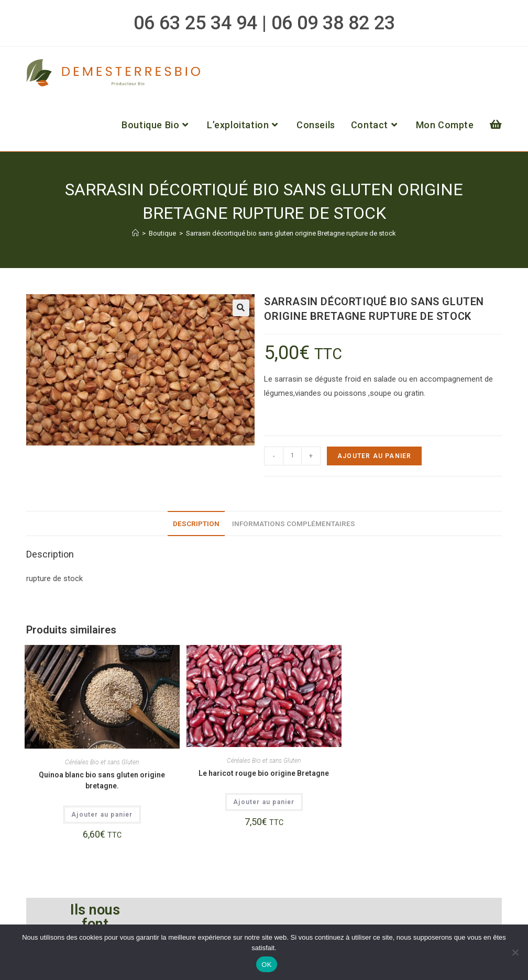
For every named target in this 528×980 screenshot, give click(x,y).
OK (266, 965)
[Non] (515, 952)
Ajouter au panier (374, 456)
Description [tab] (196, 524)
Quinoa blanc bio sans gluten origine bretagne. (102, 780)
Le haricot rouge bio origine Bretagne (264, 773)
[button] (241, 308)
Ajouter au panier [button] (102, 815)
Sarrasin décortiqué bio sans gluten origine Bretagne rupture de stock (291, 233)
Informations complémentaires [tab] (294, 524)
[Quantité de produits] (292, 456)
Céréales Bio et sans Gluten (102, 762)
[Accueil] (135, 233)
